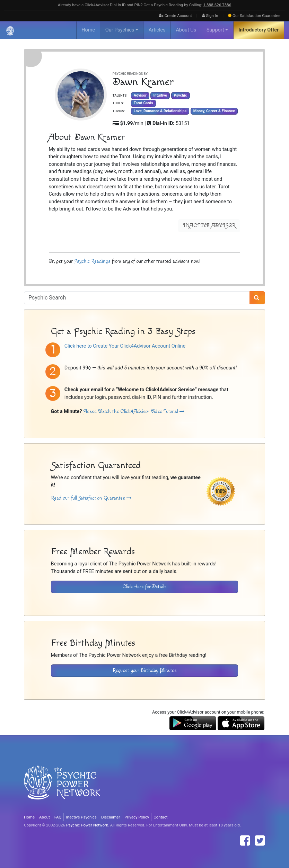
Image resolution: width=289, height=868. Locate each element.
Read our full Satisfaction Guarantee (91, 498)
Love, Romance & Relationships (160, 111)
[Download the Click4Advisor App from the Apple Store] (241, 723)
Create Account (175, 16)
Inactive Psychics (81, 817)
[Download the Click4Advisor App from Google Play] (193, 723)
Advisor (140, 95)
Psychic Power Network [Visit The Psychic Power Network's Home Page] (87, 825)
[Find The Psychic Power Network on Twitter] (260, 841)
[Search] (257, 298)
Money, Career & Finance (214, 111)
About (45, 817)
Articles (157, 30)
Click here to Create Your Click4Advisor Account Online (125, 346)
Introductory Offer (259, 30)
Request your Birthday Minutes (145, 670)
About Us (186, 30)
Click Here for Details (145, 587)
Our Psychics (120, 30)
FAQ (58, 817)
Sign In (210, 16)
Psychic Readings (92, 261)
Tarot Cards (143, 103)
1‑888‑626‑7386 (217, 5)
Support (215, 30)
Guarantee (254, 16)
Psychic (181, 95)
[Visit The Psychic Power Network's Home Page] (62, 788)
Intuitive (160, 95)
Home (88, 30)
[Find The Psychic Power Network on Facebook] (245, 841)
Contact (160, 817)
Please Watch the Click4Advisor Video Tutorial (134, 411)
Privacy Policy (137, 817)
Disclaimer (111, 817)
